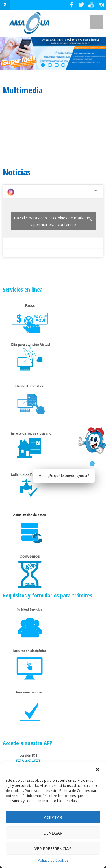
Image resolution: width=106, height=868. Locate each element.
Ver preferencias (53, 848)
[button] (98, 770)
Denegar (53, 833)
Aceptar (53, 817)
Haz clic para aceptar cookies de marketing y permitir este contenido (53, 221)
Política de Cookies (53, 860)
